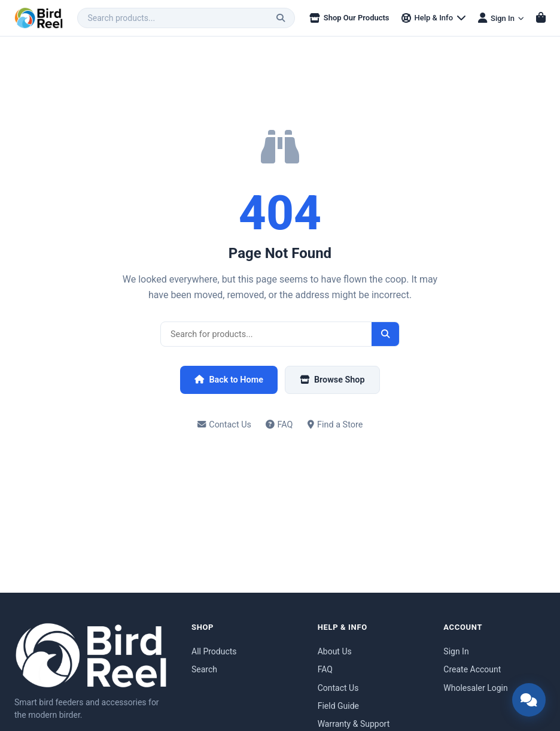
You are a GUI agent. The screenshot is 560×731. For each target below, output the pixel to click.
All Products (214, 651)
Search (204, 669)
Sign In (456, 651)
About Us (335, 651)
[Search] (281, 18)
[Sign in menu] (501, 18)
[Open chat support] (529, 700)
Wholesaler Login (475, 688)
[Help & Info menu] (434, 18)
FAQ (279, 425)
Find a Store (335, 425)
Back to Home (229, 380)
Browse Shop (332, 380)
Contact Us (224, 425)
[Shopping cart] (541, 18)
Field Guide (338, 706)
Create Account (472, 669)
